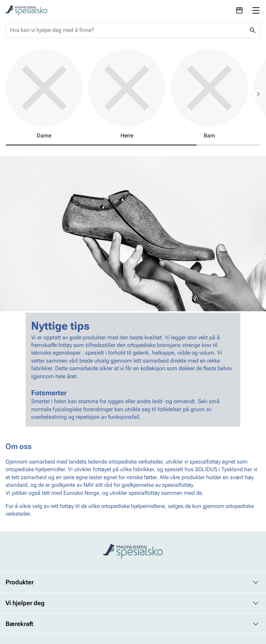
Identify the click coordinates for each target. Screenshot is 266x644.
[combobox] (127, 30)
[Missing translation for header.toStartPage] (26, 10)
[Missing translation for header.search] (252, 30)
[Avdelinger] (239, 10)
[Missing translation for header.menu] (256, 10)
